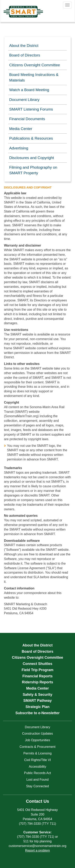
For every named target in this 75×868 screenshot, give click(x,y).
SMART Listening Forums (31, 109)
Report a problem (38, 850)
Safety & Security (37, 695)
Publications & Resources (31, 138)
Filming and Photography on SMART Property (33, 170)
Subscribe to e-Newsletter (37, 713)
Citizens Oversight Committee (35, 65)
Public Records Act (37, 773)
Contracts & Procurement (38, 747)
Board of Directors (25, 55)
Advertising (19, 148)
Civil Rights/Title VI (38, 760)
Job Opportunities (37, 740)
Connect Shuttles (37, 664)
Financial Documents (27, 119)
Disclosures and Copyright (32, 158)
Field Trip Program (37, 670)
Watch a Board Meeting (29, 90)
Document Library (24, 100)
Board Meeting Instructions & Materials (34, 77)
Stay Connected (38, 786)
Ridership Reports (37, 682)
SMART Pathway (37, 701)
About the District (24, 46)
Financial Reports (37, 676)
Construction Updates (38, 734)
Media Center (21, 129)
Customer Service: (37, 832)
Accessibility (37, 767)
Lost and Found (37, 780)
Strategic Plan (37, 707)
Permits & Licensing (37, 753)
